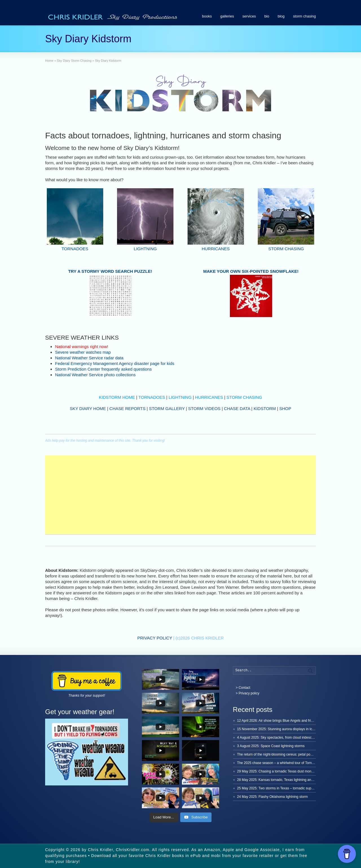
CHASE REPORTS (127, 408)
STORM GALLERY (167, 408)
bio (267, 16)
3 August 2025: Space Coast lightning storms (271, 746)
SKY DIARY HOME (88, 408)
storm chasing (304, 16)
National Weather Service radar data (89, 358)
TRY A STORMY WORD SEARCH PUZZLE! (110, 271)
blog (281, 16)
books (207, 16)
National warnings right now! (82, 346)
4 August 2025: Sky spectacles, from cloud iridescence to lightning (287, 738)
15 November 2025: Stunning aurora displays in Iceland (279, 729)
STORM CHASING (286, 249)
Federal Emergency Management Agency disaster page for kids (115, 363)
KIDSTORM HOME (117, 397)
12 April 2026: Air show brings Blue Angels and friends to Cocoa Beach (290, 721)
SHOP (285, 408)
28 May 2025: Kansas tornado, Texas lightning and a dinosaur (284, 780)
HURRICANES (216, 249)
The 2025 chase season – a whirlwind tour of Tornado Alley (281, 763)
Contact (244, 688)
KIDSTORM (265, 408)
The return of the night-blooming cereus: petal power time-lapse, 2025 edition (295, 754)
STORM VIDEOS (204, 408)
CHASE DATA (237, 408)
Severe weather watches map (83, 352)
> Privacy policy (248, 693)
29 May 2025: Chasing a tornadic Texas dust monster (277, 771)
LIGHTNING (145, 249)
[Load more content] (164, 817)
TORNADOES (75, 249)
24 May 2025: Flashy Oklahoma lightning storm (273, 797)
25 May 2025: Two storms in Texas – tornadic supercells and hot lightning (292, 788)
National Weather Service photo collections (95, 375)
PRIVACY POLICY (155, 638)
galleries (227, 16)
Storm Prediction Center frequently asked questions (103, 369)
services (249, 16)
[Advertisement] (180, 495)
